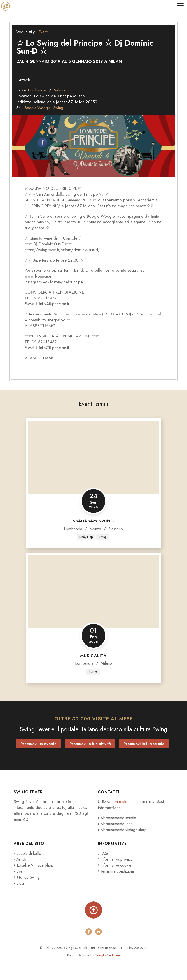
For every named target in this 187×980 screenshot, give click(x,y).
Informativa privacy (116, 859)
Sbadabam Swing (93, 521)
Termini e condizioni (117, 871)
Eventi (44, 32)
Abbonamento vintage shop (124, 830)
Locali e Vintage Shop (36, 865)
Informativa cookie (116, 865)
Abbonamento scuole (118, 818)
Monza (95, 529)
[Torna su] (93, 910)
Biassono (116, 529)
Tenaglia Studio (108, 955)
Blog (19, 883)
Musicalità (93, 656)
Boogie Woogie (39, 108)
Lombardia (38, 90)
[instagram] (99, 932)
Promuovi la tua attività (90, 744)
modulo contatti (129, 802)
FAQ (103, 853)
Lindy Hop (86, 537)
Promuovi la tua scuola (144, 744)
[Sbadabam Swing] (93, 457)
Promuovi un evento (39, 744)
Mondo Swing (29, 877)
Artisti (20, 859)
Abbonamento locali (117, 824)
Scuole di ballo (28, 853)
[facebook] (88, 932)
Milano (61, 90)
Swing (61, 108)
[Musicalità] (93, 592)
